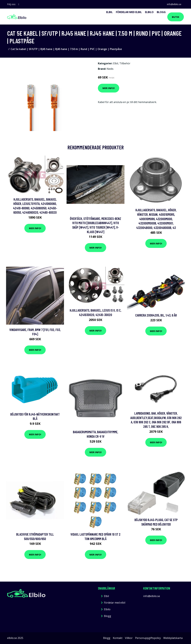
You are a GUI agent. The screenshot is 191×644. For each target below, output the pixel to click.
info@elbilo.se (174, 4)
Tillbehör (125, 63)
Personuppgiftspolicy (148, 638)
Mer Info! (109, 88)
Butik (176, 17)
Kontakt (118, 638)
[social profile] (19, 4)
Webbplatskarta (173, 638)
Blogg (161, 12)
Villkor (129, 638)
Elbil (109, 12)
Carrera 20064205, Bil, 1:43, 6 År (156, 315)
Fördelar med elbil (129, 12)
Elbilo (149, 12)
